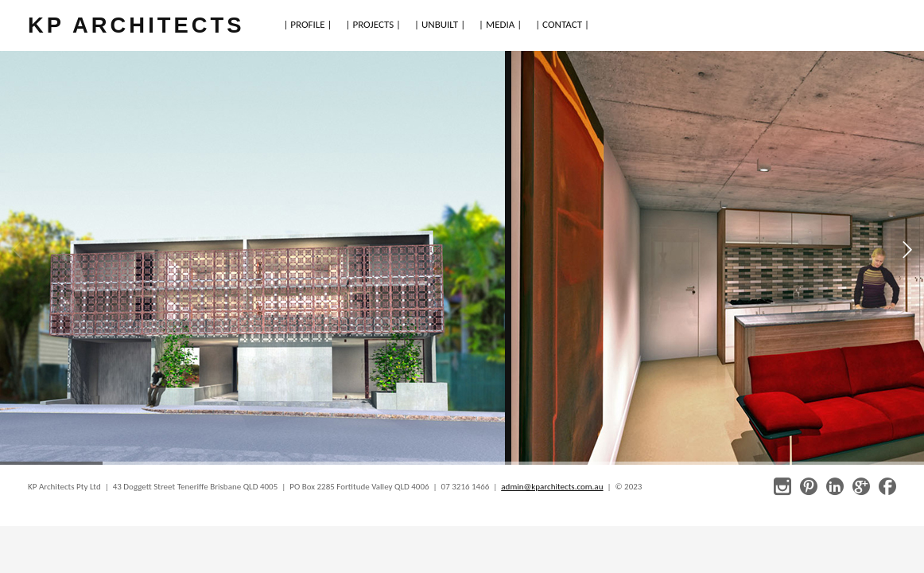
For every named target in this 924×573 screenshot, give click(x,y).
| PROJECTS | (374, 24)
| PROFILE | (307, 24)
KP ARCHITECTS (136, 25)
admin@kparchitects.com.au (552, 487)
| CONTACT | (562, 24)
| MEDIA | (500, 24)
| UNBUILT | (440, 24)
